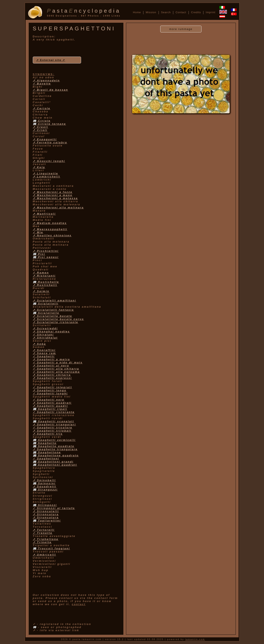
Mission (151, 12)
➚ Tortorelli (44, 530)
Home (137, 12)
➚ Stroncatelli (46, 511)
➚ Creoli (41, 127)
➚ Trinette (42, 542)
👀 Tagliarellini (47, 521)
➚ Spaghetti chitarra (52, 375)
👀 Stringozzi (45, 505)
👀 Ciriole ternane (49, 124)
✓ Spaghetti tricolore (53, 428)
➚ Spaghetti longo (50, 390)
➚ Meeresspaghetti (50, 229)
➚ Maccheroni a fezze (53, 192)
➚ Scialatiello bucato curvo (58, 319)
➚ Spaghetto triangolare (55, 449)
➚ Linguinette (46, 173)
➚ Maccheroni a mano (53, 195)
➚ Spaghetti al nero (51, 366)
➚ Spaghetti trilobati (52, 431)
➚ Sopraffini (44, 350)
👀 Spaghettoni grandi (53, 462)
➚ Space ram (44, 353)
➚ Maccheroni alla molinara (58, 208)
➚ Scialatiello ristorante (56, 322)
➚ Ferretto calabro (50, 142)
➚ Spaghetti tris (48, 434)
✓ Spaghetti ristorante (54, 412)
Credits (196, 12)
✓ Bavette (42, 84)
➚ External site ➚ (51, 60)
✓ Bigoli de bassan (51, 90)
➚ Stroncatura (46, 514)
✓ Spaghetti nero (49, 400)
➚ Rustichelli (45, 285)
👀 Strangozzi (45, 490)
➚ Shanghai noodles (51, 332)
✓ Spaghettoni (46, 459)
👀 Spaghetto (45, 443)
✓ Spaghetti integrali (52, 387)
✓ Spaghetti (44, 356)
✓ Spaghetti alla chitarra (56, 369)
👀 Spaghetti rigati (50, 409)
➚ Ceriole (42, 108)
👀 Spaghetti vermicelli (54, 440)
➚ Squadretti (45, 486)
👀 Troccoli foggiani (51, 548)
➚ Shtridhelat (45, 338)
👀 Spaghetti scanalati (54, 421)
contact (79, 604)
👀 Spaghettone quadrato (56, 455)
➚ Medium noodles (50, 223)
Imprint (211, 12)
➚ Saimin (41, 291)
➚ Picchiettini (46, 251)
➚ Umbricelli (44, 555)
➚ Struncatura (46, 517)
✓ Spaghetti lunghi (50, 393)
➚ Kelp (39, 167)
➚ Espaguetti (45, 139)
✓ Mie (38, 232)
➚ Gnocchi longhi (49, 161)
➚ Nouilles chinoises (52, 235)
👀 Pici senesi (46, 257)
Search (166, 12)
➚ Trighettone (46, 539)
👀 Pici (39, 254)
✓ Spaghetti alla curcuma (56, 372)
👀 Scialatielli (46, 304)
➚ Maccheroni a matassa (55, 198)
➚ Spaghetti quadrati (52, 403)
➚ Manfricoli (44, 214)
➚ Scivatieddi (45, 328)
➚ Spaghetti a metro (51, 359)
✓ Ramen (41, 273)
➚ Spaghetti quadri (50, 406)
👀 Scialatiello (46, 313)
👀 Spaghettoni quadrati (55, 465)
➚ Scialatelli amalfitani (55, 301)
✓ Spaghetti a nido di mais (58, 362)
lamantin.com (195, 639)
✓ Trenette (43, 533)
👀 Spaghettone (47, 452)
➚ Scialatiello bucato (53, 316)
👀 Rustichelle (46, 282)
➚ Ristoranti (44, 276)
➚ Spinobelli (44, 480)
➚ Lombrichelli (47, 177)
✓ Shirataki (43, 335)
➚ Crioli (40, 130)
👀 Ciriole (42, 121)
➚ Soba (39, 344)
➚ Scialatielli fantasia (53, 310)
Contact (181, 12)
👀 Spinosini (44, 483)
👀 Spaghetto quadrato (54, 446)
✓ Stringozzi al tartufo (54, 508)
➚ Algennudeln (46, 80)
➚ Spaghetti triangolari (54, 424)
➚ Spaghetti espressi (52, 378)
